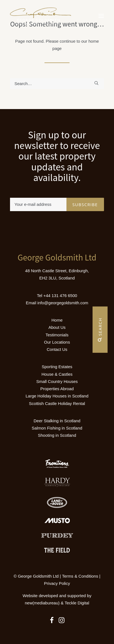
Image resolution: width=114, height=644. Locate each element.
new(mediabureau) (42, 603)
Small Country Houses (57, 381)
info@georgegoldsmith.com (63, 303)
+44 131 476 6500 (60, 296)
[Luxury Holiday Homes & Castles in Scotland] (41, 16)
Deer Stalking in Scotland (57, 421)
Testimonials (57, 335)
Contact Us (57, 349)
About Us (57, 327)
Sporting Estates (57, 367)
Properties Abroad (57, 389)
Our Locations (57, 342)
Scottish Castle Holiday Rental (57, 403)
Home (57, 320)
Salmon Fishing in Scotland (57, 428)
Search (100, 330)
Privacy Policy (57, 583)
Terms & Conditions (80, 576)
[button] (101, 16)
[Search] (57, 84)
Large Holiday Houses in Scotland (57, 396)
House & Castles (57, 374)
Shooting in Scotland (57, 435)
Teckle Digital (77, 603)
